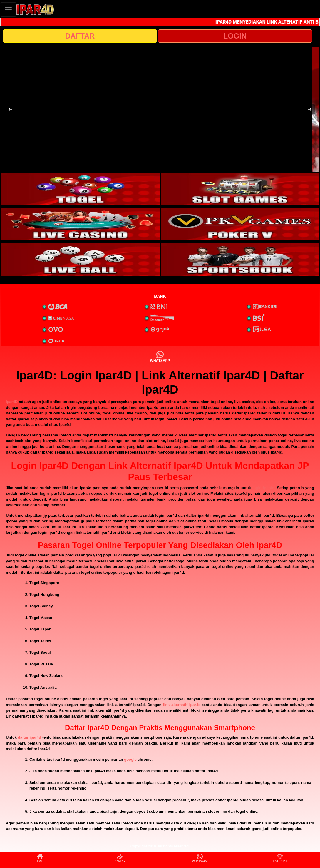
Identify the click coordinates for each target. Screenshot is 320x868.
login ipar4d (263, 488)
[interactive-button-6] (240, 260)
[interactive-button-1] (80, 189)
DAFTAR (80, 36)
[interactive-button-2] (240, 189)
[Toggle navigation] (8, 10)
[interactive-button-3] (80, 224)
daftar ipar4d (30, 737)
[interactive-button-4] (240, 224)
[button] (10, 109)
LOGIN (235, 36)
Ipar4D (12, 402)
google (130, 759)
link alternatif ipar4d (182, 705)
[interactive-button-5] (80, 260)
